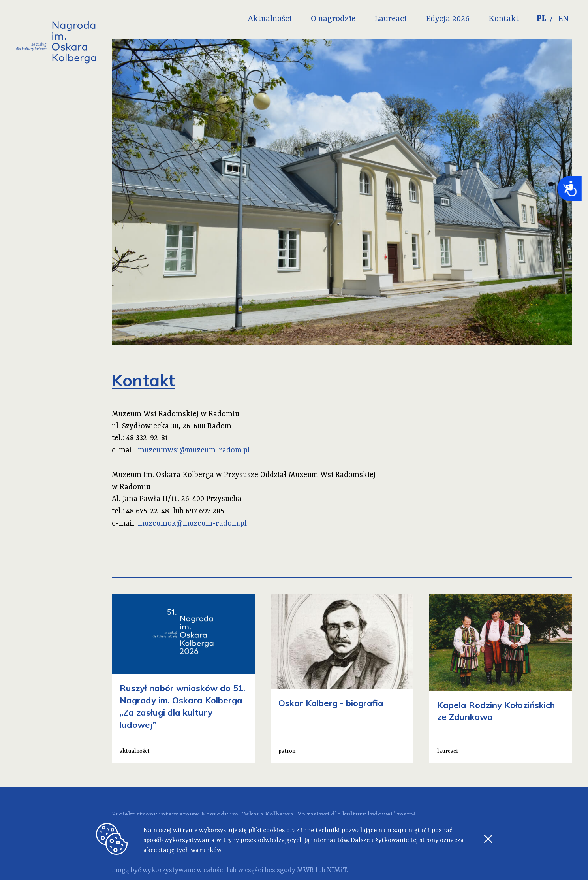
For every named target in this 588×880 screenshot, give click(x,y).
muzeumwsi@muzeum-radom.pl (194, 450)
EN (564, 19)
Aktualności (270, 19)
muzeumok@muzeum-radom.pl (192, 524)
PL (541, 19)
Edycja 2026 (448, 19)
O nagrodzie (333, 19)
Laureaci (391, 19)
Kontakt (504, 19)
